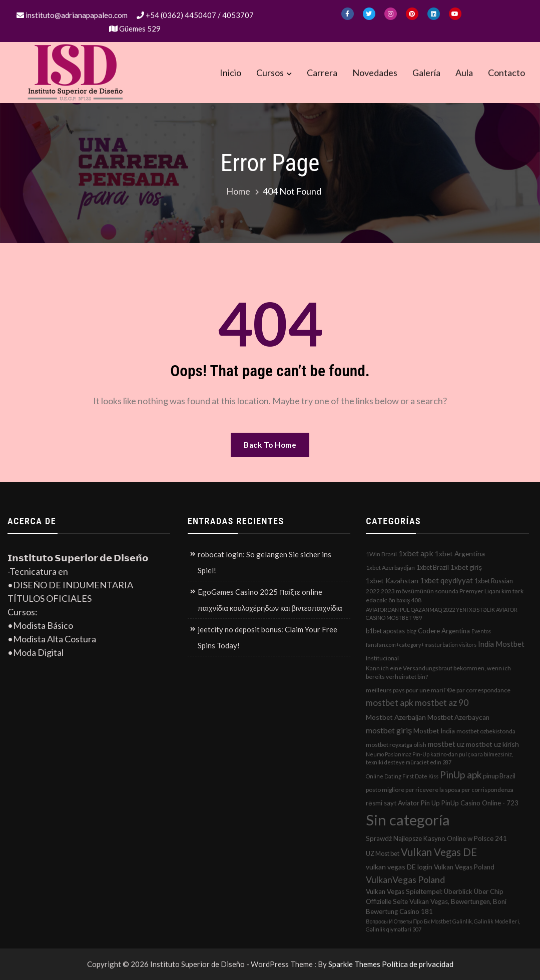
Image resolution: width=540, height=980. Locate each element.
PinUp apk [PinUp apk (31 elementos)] (461, 775)
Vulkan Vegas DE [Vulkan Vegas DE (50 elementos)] (439, 852)
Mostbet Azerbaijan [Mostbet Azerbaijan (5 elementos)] (396, 717)
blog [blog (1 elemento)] (411, 631)
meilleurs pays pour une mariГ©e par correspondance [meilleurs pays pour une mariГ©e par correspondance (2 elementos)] (438, 690)
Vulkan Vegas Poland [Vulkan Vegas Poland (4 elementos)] (464, 867)
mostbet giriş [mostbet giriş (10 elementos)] (389, 730)
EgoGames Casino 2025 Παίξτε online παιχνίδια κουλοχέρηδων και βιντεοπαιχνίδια (270, 600)
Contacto (506, 73)
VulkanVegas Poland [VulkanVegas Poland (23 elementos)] (405, 879)
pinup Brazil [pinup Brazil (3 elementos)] (499, 776)
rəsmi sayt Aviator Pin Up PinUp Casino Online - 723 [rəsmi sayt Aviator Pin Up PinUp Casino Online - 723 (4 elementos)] (442, 803)
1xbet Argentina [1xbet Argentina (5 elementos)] (460, 554)
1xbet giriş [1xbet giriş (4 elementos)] (466, 567)
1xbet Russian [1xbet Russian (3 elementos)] (494, 581)
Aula (464, 73)
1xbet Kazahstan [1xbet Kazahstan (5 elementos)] (392, 581)
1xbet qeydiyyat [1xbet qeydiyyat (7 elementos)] (446, 580)
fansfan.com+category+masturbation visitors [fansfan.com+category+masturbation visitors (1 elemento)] (421, 645)
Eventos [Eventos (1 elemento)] (481, 631)
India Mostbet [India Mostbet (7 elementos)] (501, 644)
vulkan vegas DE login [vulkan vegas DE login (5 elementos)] (399, 867)
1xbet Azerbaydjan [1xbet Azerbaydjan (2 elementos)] (390, 568)
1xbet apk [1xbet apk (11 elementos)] (416, 553)
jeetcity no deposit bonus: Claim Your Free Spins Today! (267, 637)
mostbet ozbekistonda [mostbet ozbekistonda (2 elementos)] (486, 731)
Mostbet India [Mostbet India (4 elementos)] (434, 731)
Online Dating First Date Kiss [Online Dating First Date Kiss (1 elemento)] (402, 776)
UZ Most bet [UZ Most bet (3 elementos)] (383, 853)
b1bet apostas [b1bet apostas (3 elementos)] (385, 631)
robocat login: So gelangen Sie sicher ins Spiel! (264, 562)
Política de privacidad (418, 964)
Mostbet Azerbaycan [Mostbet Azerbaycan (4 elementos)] (458, 717)
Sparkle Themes (354, 964)
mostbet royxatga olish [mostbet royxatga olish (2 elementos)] (396, 745)
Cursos (270, 73)
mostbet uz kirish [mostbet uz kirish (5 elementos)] (492, 744)
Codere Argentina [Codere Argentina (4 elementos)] (444, 631)
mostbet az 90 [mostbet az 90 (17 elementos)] (442, 703)
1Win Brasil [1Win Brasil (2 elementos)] (381, 554)
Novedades (375, 73)
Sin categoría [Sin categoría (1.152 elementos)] (408, 820)
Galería (426, 73)
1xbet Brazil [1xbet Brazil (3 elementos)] (433, 567)
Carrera (322, 73)
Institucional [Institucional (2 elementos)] (382, 658)
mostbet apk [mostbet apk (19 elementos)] (390, 703)
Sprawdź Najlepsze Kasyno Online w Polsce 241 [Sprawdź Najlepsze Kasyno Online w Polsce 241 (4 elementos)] (436, 838)
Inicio (230, 73)
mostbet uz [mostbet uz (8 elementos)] (446, 744)
